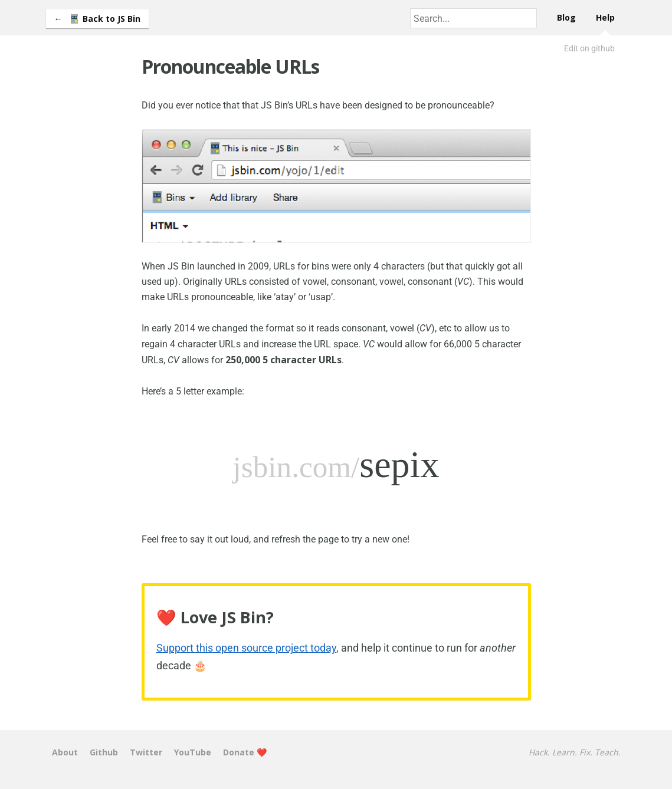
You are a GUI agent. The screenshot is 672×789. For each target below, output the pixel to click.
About (65, 752)
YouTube (193, 752)
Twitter (146, 752)
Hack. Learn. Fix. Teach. (575, 752)
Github (104, 752)
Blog (566, 17)
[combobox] (473, 18)
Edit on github (589, 48)
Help (605, 17)
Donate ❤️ (245, 752)
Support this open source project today (246, 648)
